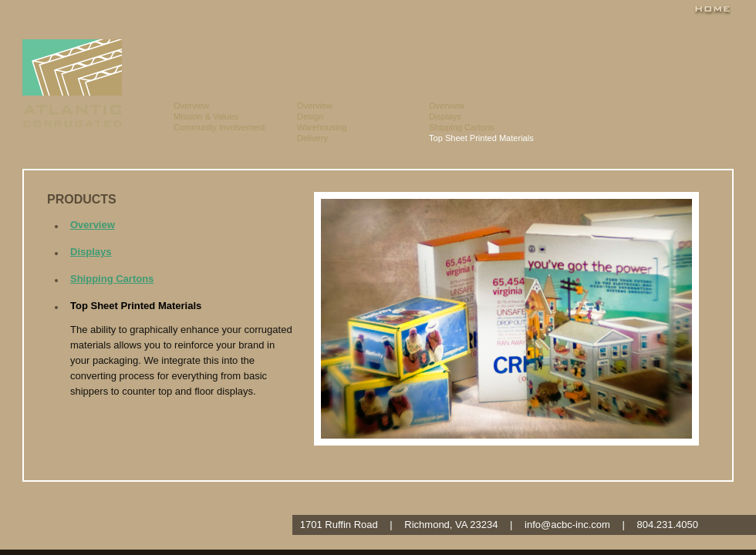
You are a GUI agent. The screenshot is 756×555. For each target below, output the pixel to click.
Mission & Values (206, 116)
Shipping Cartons (462, 127)
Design (310, 116)
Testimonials (602, 57)
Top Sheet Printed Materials (481, 138)
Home (712, 9)
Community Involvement (219, 127)
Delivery (312, 138)
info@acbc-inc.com (567, 525)
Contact (704, 57)
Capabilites (363, 57)
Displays (445, 116)
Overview (191, 106)
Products (484, 57)
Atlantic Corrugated (72, 83)
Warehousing (322, 127)
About (235, 57)
